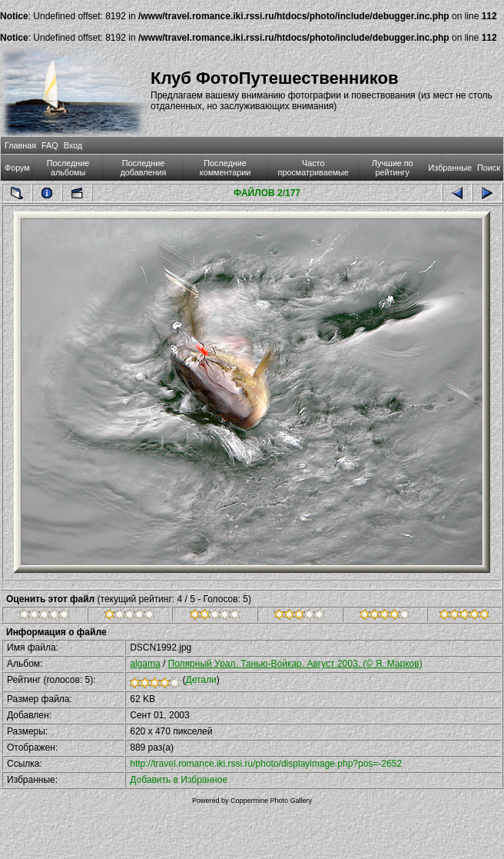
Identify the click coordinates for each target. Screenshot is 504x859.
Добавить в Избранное (179, 780)
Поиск (489, 168)
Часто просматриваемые (313, 168)
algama (145, 664)
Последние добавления (144, 168)
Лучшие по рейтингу (393, 168)
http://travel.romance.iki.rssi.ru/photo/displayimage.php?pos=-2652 (266, 764)
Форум (17, 168)
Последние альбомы (68, 168)
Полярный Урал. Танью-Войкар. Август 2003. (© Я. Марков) (295, 664)
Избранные (450, 168)
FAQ (50, 145)
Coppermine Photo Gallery (271, 801)
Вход (73, 145)
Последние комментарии (225, 168)
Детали (201, 680)
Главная (20, 145)
